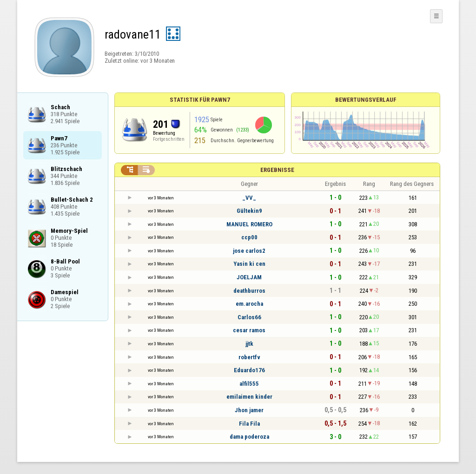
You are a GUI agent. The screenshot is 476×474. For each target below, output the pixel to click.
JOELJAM (249, 277)
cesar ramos (249, 330)
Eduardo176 (249, 370)
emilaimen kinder (249, 397)
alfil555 (249, 384)
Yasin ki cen (249, 264)
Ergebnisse (277, 170)
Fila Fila (249, 424)
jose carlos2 (249, 251)
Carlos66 (249, 317)
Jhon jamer (249, 410)
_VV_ (249, 198)
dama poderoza (249, 437)
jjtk (249, 344)
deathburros (249, 291)
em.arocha (249, 304)
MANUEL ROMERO (249, 224)
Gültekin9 (249, 211)
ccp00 (249, 237)
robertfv (249, 357)
